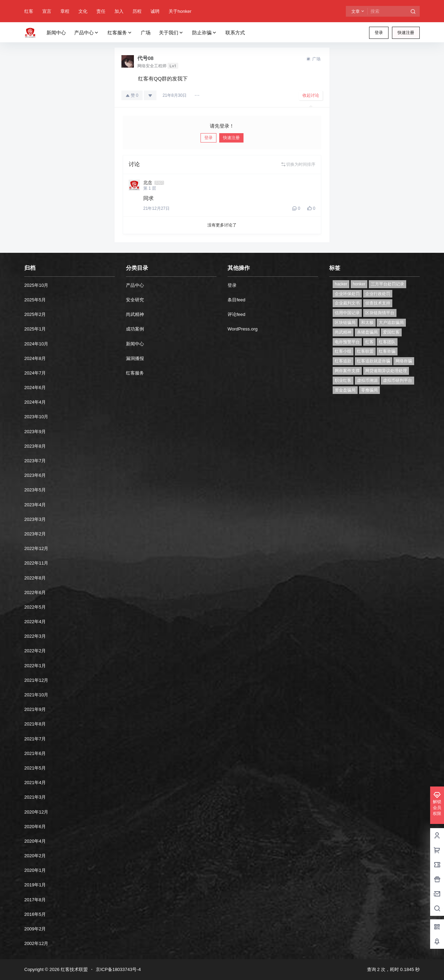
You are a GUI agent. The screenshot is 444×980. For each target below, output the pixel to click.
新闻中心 (135, 344)
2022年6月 (35, 592)
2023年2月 (35, 534)
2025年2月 (35, 314)
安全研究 (135, 300)
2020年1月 (35, 870)
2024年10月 (36, 344)
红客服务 (120, 33)
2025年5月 (35, 300)
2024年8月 (35, 358)
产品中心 (87, 33)
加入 (119, 11)
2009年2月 (35, 929)
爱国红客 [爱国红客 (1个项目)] (391, 332)
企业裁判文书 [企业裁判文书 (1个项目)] (347, 303)
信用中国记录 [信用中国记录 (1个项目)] (347, 313)
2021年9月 (35, 709)
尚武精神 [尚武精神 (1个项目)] (343, 332)
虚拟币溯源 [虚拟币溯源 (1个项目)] (367, 380)
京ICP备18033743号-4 (118, 969)
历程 (137, 11)
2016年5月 (35, 914)
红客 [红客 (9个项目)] (369, 342)
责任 (101, 11)
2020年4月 (35, 841)
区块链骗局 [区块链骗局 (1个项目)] (345, 323)
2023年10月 (36, 417)
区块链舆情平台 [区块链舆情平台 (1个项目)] (380, 313)
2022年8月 (35, 578)
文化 (83, 11)
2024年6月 (35, 388)
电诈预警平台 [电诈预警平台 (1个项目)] (347, 342)
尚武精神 (135, 314)
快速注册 (406, 33)
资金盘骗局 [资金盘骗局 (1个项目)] (345, 390)
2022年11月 (36, 563)
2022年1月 (35, 666)
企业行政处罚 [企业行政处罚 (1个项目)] (378, 294)
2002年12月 (36, 943)
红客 (29, 11)
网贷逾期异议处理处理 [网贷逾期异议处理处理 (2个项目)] (386, 371)
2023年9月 (35, 432)
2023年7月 (35, 461)
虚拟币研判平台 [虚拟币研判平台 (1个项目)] (398, 380)
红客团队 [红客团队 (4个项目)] (387, 342)
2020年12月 (36, 812)
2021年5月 (35, 768)
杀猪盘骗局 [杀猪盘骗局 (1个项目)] (367, 332)
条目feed (236, 300)
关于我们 (171, 33)
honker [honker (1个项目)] (359, 284)
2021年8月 (35, 724)
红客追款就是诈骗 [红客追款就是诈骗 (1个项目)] (374, 361)
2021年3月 (35, 797)
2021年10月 (36, 695)
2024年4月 (35, 402)
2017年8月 (35, 900)
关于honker (180, 11)
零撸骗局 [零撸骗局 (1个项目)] (369, 390)
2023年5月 (35, 490)
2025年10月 (36, 285)
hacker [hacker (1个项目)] (341, 284)
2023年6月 (35, 475)
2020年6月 (35, 827)
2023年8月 (35, 446)
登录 (379, 33)
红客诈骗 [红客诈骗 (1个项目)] (387, 351)
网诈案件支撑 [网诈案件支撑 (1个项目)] (347, 371)
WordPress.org (242, 329)
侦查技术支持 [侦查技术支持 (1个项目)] (378, 303)
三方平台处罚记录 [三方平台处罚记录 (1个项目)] (387, 284)
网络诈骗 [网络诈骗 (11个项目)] (404, 361)
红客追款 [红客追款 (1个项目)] (343, 361)
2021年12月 (36, 680)
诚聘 (155, 11)
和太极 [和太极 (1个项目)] (367, 323)
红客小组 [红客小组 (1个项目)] (343, 351)
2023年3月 (35, 519)
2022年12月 (36, 548)
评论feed (236, 314)
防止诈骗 (205, 33)
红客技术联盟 (74, 969)
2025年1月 (35, 329)
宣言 (47, 11)
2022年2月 (35, 651)
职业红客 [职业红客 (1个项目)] (343, 380)
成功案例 (135, 329)
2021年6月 (35, 753)
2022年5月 (35, 607)
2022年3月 (35, 636)
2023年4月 (35, 505)
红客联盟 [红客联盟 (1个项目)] (365, 351)
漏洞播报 (135, 358)
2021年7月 (35, 739)
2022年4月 (35, 622)
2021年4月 (35, 783)
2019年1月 (35, 885)
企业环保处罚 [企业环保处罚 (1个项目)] (347, 294)
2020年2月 (35, 856)
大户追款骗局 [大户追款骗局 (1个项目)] (391, 323)
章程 (65, 11)
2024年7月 (35, 373)
